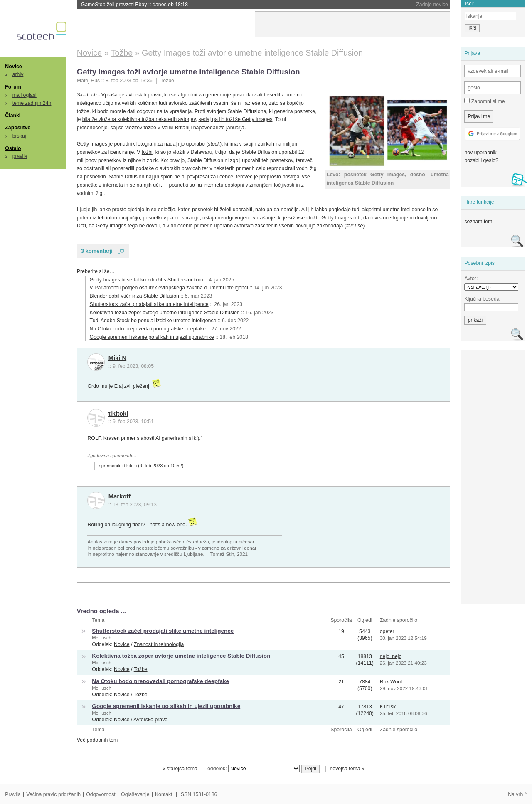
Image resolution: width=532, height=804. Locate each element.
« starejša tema (180, 769)
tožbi (147, 152)
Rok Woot (391, 682)
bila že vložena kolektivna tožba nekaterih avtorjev (139, 119)
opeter (387, 631)
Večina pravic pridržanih (53, 794)
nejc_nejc (391, 656)
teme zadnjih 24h (32, 103)
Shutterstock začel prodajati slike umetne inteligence (149, 304)
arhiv (18, 74)
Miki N (117, 358)
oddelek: (254, 769)
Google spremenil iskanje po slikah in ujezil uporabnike (152, 337)
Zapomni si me (484, 101)
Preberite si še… (96, 271)
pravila (20, 156)
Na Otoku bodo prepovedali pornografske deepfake (148, 329)
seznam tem (478, 222)
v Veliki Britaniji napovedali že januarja (201, 128)
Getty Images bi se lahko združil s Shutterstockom (147, 280)
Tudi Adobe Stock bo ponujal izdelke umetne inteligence (153, 321)
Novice (13, 67)
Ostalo (13, 148)
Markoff (119, 496)
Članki (13, 116)
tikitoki (118, 414)
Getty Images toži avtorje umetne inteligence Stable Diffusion (188, 72)
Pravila (13, 794)
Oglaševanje (135, 794)
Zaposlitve (18, 128)
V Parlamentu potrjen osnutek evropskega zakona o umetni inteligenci (169, 288)
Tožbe (167, 81)
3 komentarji (97, 251)
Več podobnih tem (97, 740)
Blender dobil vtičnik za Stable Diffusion (134, 296)
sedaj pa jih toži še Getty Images (236, 119)
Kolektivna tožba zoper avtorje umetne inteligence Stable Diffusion (165, 313)
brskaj (19, 136)
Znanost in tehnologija (159, 644)
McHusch (101, 638)
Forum (13, 87)
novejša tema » (347, 769)
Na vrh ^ (517, 794)
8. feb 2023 (118, 81)
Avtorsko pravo (150, 720)
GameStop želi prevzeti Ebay (134, 5)
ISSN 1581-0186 (198, 794)
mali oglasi (25, 95)
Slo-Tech (87, 95)
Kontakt (164, 794)
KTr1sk (388, 707)
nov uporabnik (480, 153)
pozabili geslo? (481, 160)
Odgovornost (101, 794)
